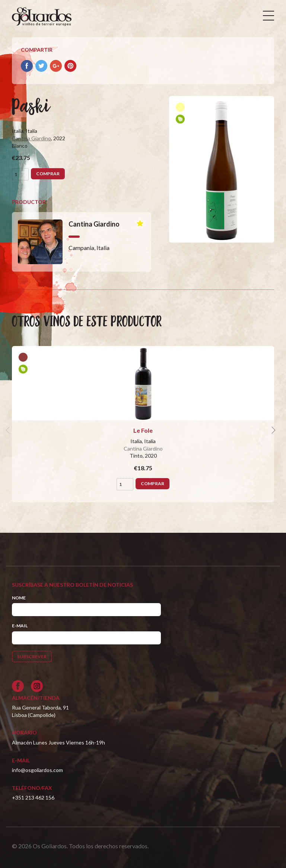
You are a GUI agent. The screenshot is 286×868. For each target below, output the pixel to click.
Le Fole (143, 430)
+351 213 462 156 (33, 797)
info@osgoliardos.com (37, 770)
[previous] (9, 430)
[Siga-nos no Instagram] (37, 686)
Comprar (48, 174)
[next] (273, 430)
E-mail (20, 626)
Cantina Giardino (31, 138)
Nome (19, 598)
